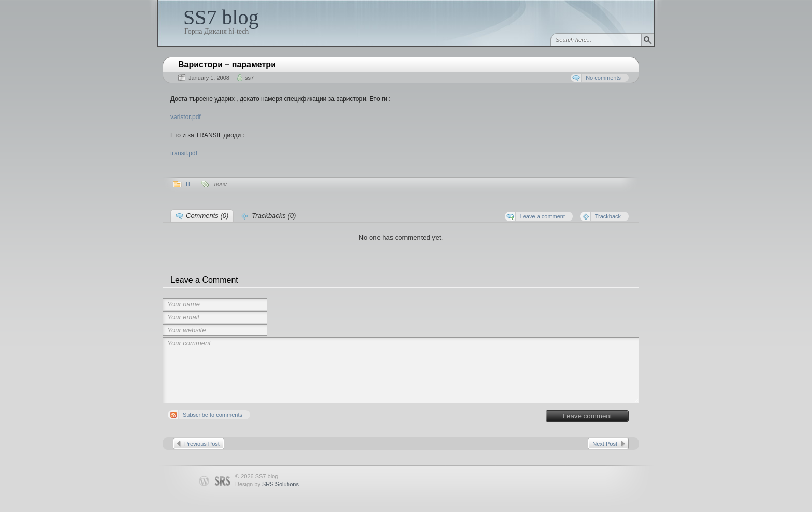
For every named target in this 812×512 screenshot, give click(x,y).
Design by (267, 484)
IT (189, 184)
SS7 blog (221, 17)
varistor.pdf (186, 117)
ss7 (249, 78)
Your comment (401, 370)
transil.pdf (184, 153)
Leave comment (588, 416)
